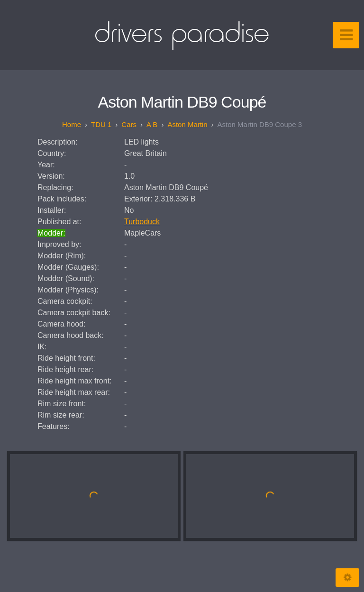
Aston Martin (187, 124)
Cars (129, 124)
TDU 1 (101, 124)
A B (152, 124)
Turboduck (142, 222)
